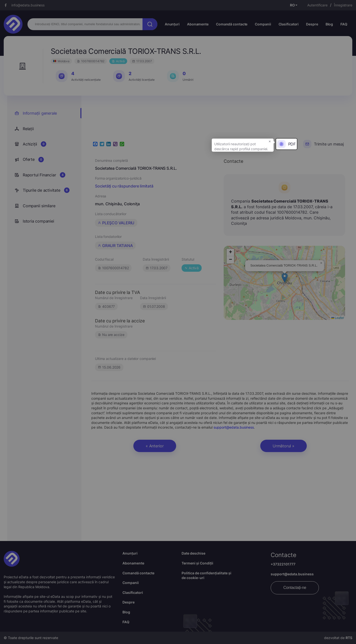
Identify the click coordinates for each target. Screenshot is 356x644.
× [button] (270, 141)
